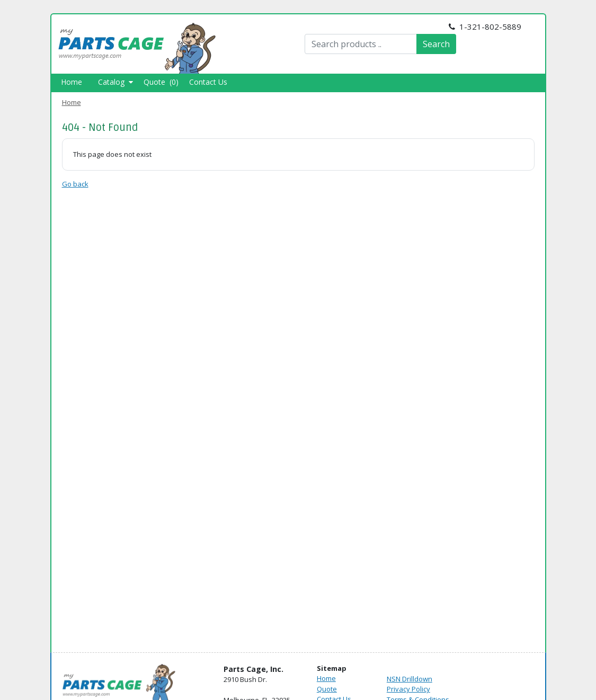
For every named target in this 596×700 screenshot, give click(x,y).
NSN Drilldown (410, 679)
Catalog (115, 82)
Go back (75, 184)
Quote (327, 689)
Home (72, 82)
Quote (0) (161, 82)
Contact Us (208, 82)
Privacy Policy (408, 689)
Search (436, 44)
